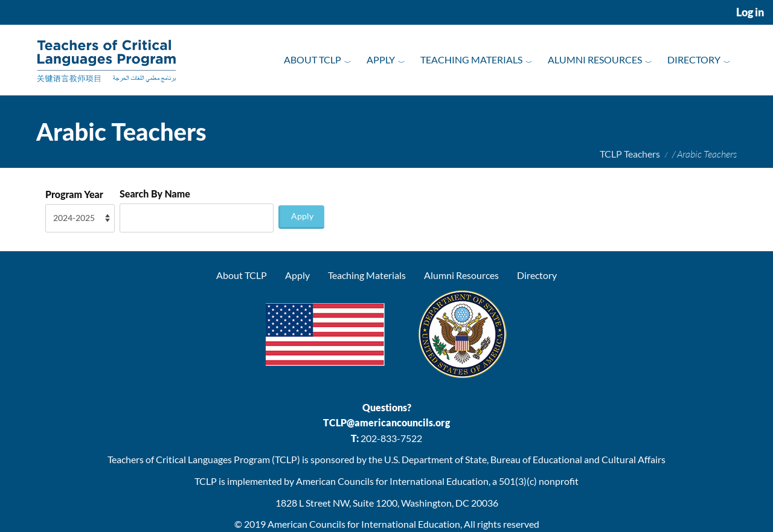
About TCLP (313, 59)
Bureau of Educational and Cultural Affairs (578, 459)
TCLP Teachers (630, 154)
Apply (381, 59)
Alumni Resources (595, 59)
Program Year (74, 194)
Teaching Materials (471, 59)
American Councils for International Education (364, 524)
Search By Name (155, 194)
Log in (750, 12)
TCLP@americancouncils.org (386, 422)
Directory (694, 59)
